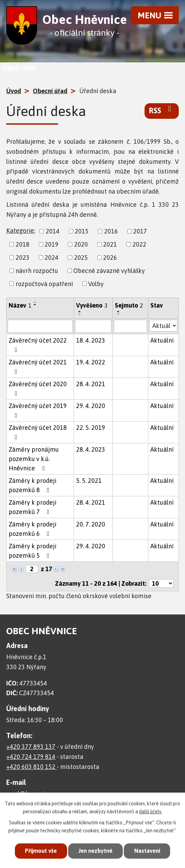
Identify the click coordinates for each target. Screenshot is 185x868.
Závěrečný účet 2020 (38, 388)
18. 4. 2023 (91, 340)
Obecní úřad (50, 91)
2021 (110, 244)
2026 (110, 258)
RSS (162, 110)
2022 (139, 244)
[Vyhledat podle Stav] (163, 326)
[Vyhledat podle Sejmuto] (130, 326)
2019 (52, 244)
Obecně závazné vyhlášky (109, 271)
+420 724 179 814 (31, 757)
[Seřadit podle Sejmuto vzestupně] (119, 311)
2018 (22, 244)
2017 (140, 231)
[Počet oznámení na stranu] (161, 583)
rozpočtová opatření (44, 284)
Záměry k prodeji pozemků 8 (33, 485)
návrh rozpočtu (37, 271)
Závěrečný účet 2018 (38, 432)
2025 (81, 258)
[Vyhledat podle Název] (40, 326)
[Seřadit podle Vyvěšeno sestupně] (80, 314)
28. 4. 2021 (91, 384)
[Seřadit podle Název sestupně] (35, 305)
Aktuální (162, 340)
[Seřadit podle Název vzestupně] (35, 302)
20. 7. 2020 (91, 524)
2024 (52, 258)
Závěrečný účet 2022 (38, 345)
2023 (22, 258)
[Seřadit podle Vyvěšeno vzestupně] (80, 311)
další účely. (151, 811)
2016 (111, 231)
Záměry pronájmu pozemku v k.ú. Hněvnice (34, 459)
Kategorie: (21, 231)
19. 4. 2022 (91, 362)
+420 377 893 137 (31, 747)
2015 (82, 231)
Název (20, 305)
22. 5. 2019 (91, 428)
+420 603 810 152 (31, 767)
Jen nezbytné (95, 851)
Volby (96, 284)
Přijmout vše (39, 851)
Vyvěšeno (92, 305)
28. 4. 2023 (91, 449)
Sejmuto (129, 305)
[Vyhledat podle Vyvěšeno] (93, 326)
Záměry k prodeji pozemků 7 (33, 507)
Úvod (14, 91)
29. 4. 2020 (91, 406)
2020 (81, 244)
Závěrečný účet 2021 (38, 367)
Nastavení (149, 851)
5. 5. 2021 (89, 481)
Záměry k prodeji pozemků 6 (33, 529)
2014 (53, 231)
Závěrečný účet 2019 (38, 410)
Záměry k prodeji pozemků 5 (33, 551)
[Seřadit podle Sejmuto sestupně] (119, 314)
